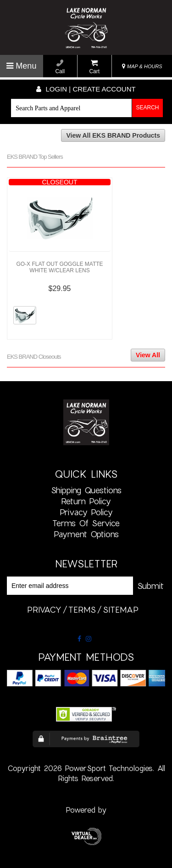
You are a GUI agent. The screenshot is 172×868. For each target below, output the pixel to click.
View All (148, 355)
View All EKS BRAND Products (113, 135)
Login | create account (86, 89)
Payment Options (86, 534)
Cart (94, 67)
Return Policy (86, 501)
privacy (44, 609)
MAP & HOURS (142, 66)
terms (82, 609)
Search (148, 108)
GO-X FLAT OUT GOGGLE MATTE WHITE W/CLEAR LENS (59, 267)
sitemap (121, 609)
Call (60, 67)
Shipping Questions (86, 490)
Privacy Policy (86, 512)
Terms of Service (86, 523)
